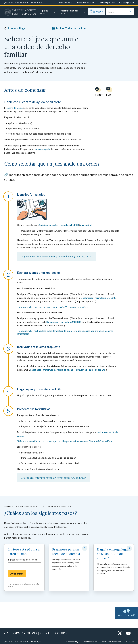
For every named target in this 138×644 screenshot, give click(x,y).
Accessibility (72, 642)
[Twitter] (120, 633)
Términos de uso (90, 642)
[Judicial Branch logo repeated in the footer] (23, 642)
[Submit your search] (130, 12)
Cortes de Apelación (85, 2)
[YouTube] (128, 633)
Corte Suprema (65, 2)
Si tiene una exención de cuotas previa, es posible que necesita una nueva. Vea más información (65, 441)
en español (86, 225)
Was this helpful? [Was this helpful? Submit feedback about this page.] (126, 612)
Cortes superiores (107, 2)
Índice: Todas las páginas (69, 28)
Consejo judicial (126, 2)
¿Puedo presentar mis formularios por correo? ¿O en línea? (54, 478)
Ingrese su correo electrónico (22, 560)
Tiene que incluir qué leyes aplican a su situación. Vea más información (53, 307)
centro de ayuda (15, 108)
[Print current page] (97, 92)
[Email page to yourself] (109, 92)
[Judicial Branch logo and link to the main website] (23, 3)
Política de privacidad (111, 642)
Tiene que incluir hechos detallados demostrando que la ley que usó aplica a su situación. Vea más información (71, 332)
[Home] (20, 12)
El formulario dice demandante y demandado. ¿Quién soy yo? (57, 256)
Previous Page (14, 28)
